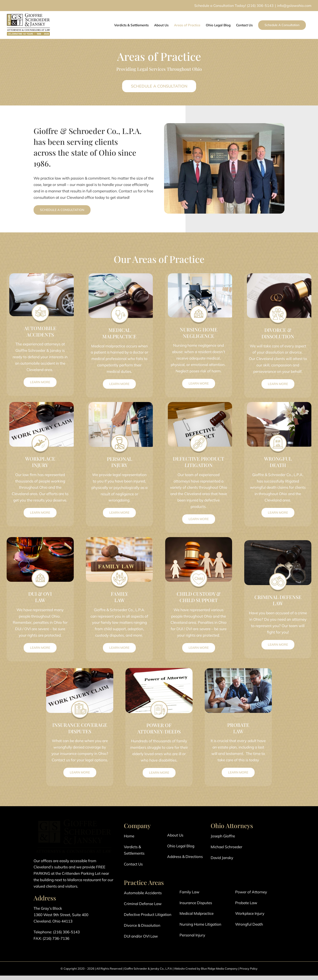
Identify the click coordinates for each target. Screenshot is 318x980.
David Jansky (222, 858)
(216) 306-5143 (260, 6)
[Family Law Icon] (119, 570)
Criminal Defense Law (143, 904)
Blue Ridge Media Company (219, 969)
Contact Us (133, 864)
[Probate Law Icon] (238, 702)
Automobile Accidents (143, 893)
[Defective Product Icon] (199, 435)
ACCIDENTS (40, 335)
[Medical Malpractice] (119, 307)
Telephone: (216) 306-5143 (57, 932)
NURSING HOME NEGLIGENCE (199, 333)
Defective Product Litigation (148, 914)
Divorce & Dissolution (142, 925)
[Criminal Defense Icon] (278, 574)
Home (129, 836)
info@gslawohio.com (294, 6)
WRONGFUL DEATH (278, 462)
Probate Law (246, 903)
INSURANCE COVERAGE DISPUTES (80, 728)
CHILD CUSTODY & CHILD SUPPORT (199, 597)
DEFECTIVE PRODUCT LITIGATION (199, 462)
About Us (175, 835)
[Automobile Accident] (40, 305)
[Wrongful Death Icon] (278, 435)
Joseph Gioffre (223, 836)
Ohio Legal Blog (181, 846)
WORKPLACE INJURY (40, 462)
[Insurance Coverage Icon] (80, 702)
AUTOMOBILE (40, 328)
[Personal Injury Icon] (119, 435)
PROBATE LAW (238, 728)
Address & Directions (185, 857)
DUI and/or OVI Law (141, 936)
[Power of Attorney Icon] (159, 702)
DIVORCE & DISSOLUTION (278, 333)
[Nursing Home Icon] (199, 306)
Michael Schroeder (226, 847)
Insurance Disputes (196, 903)
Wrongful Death (249, 924)
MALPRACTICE (119, 336)
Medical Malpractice (197, 913)
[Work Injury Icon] (40, 435)
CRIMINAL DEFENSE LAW (278, 600)
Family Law (189, 892)
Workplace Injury (250, 913)
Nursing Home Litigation (200, 924)
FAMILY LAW (119, 597)
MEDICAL (119, 330)
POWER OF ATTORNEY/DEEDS (159, 728)
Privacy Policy (249, 969)
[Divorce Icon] (278, 307)
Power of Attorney (251, 892)
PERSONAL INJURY (119, 462)
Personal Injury (192, 935)
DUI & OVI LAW (40, 597)
